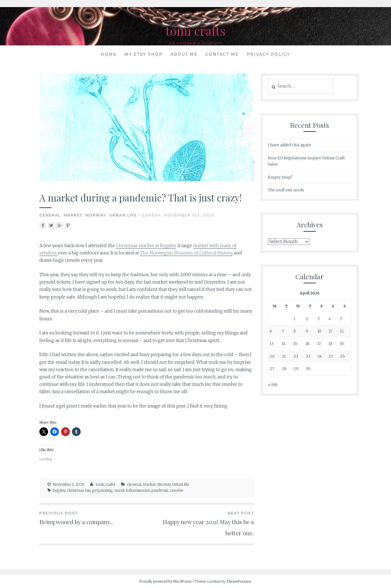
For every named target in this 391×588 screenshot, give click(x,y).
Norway (96, 215)
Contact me (222, 54)
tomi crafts (195, 30)
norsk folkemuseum (132, 491)
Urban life (123, 215)
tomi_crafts (106, 485)
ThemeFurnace (239, 581)
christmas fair (79, 491)
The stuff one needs (286, 190)
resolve (177, 491)
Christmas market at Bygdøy (146, 245)
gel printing (102, 491)
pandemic (160, 491)
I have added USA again (289, 145)
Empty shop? (280, 177)
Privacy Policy (269, 54)
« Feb (273, 385)
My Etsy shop (144, 54)
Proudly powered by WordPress (165, 581)
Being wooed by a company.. (93, 518)
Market (73, 215)
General (50, 215)
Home (109, 54)
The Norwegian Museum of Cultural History (186, 253)
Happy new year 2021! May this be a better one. (200, 523)
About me (184, 54)
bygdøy (59, 491)
